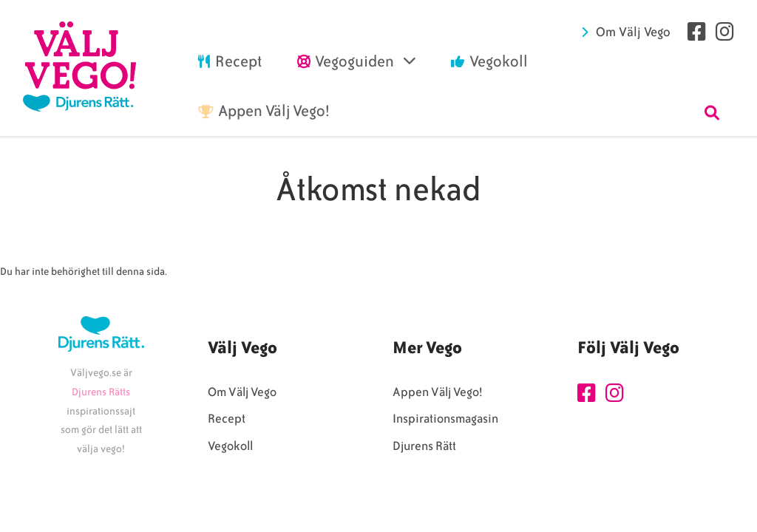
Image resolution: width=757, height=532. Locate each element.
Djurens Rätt (424, 446)
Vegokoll (230, 446)
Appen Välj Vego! (437, 392)
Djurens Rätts (101, 392)
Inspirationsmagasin (445, 419)
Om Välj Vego (633, 32)
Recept (227, 419)
